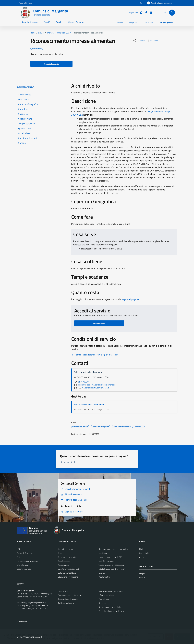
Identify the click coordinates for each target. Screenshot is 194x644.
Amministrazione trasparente (110, 591)
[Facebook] (145, 12)
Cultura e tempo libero (67, 573)
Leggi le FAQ (63, 591)
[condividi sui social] (139, 40)
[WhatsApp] (150, 12)
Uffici (19, 549)
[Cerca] (172, 13)
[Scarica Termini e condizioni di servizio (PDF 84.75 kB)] (95, 355)
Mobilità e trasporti (106, 561)
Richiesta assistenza (66, 603)
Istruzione (149, 22)
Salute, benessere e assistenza (111, 565)
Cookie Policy (104, 599)
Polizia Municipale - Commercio (89, 404)
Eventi (142, 578)
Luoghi (142, 574)
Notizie (142, 549)
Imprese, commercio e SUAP (110, 557)
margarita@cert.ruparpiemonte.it (35, 606)
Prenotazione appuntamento (69, 595)
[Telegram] (140, 12)
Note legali (103, 603)
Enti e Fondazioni (24, 565)
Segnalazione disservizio (68, 599)
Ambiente (62, 553)
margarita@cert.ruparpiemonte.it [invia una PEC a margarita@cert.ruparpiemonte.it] (95, 388)
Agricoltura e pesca (65, 549)
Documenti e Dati (24, 569)
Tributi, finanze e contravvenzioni (112, 569)
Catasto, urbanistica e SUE (68, 569)
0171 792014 (82, 382)
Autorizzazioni (63, 565)
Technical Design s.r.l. (34, 637)
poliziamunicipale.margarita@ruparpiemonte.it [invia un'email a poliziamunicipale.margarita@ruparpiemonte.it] (95, 385)
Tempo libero (134, 22)
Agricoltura (119, 22)
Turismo (102, 573)
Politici (19, 557)
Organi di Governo (24, 553)
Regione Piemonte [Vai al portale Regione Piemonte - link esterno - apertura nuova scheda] (26, 3)
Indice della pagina (36, 87)
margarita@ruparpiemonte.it (34, 603)
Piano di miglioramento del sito (111, 611)
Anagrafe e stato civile (67, 557)
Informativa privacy (106, 595)
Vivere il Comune (76, 22)
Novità (47, 22)
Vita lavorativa (104, 577)
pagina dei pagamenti (131, 299)
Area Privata (22, 621)
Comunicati (144, 553)
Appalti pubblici (64, 561)
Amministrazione (30, 22)
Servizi (59, 22)
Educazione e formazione (68, 577)
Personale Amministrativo (27, 561)
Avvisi (142, 557)
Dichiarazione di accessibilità (110, 607)
